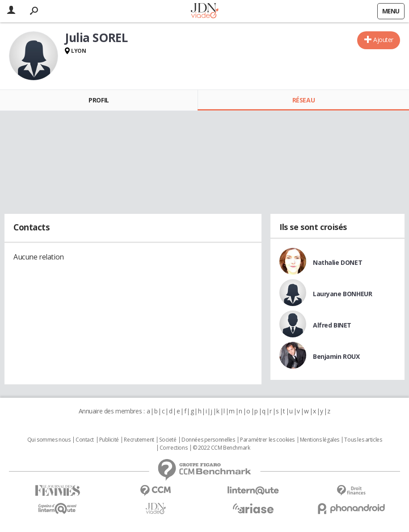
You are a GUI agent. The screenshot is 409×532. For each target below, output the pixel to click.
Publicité (109, 440)
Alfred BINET (332, 325)
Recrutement (139, 440)
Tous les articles (363, 440)
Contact (85, 440)
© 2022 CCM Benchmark (221, 448)
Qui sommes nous (49, 440)
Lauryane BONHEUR (342, 294)
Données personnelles (208, 440)
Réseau (304, 100)
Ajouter (383, 40)
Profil (99, 100)
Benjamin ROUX (336, 356)
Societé (168, 440)
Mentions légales (320, 440)
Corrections (173, 448)
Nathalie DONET (337, 262)
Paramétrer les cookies (267, 440)
